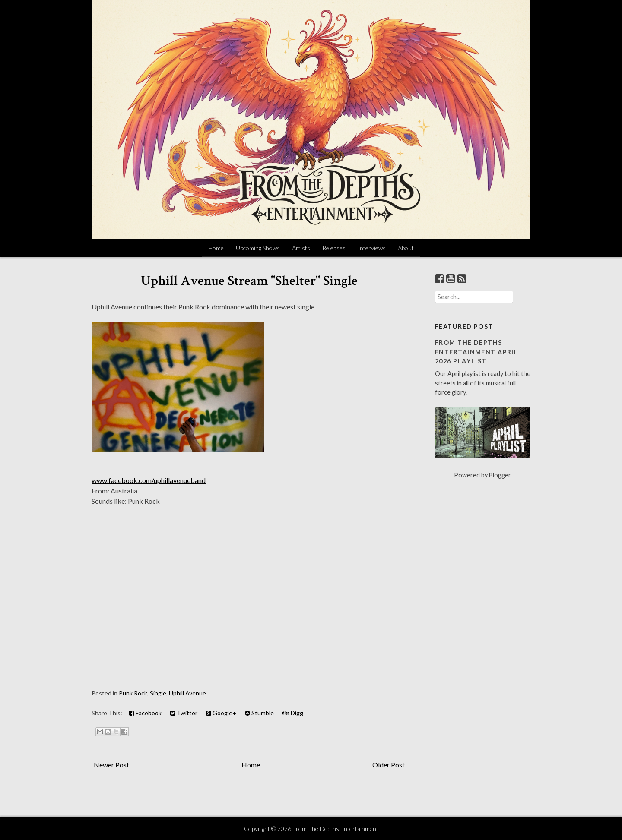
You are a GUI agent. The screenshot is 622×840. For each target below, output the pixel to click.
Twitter (184, 713)
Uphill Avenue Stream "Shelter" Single (249, 281)
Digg (293, 713)
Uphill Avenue (187, 693)
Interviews (372, 248)
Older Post (389, 765)
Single (158, 693)
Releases (334, 248)
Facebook (145, 713)
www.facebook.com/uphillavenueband (149, 480)
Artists (301, 248)
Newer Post (111, 765)
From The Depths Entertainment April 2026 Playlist (476, 352)
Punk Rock (133, 693)
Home (216, 248)
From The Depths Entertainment (335, 829)
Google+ (221, 713)
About (406, 248)
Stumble (259, 713)
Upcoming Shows (258, 248)
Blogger (500, 475)
